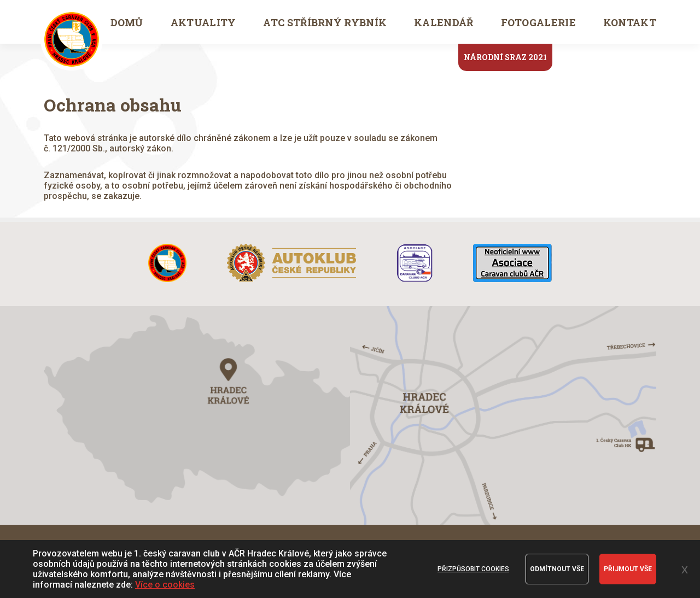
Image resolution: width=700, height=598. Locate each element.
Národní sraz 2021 (505, 57)
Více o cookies (165, 585)
